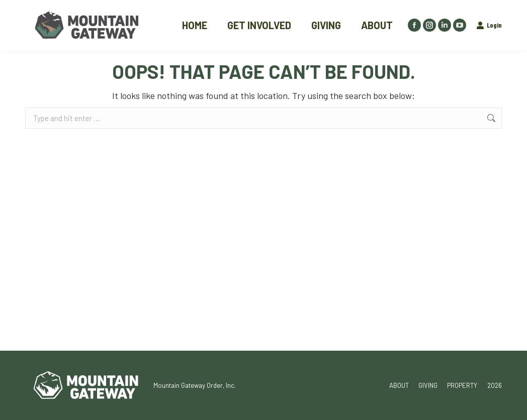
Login (489, 25)
